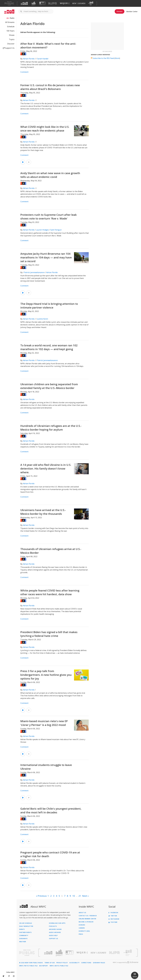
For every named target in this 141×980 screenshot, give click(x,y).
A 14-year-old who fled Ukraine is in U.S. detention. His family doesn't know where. (46, 468)
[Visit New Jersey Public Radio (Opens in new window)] (115, 953)
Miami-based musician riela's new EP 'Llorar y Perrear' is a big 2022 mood (44, 723)
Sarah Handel (43, 59)
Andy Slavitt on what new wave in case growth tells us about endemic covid (50, 175)
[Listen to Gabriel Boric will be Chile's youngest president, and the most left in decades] (23, 841)
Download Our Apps (57, 923)
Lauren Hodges (42, 230)
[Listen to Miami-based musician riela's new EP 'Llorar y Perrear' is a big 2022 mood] (23, 754)
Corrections (86, 963)
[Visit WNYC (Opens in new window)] (24, 3)
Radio (12, 18)
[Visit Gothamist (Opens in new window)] (34, 3)
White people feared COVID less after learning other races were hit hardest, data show (50, 592)
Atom (117, 58)
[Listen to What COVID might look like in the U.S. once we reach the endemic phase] (23, 162)
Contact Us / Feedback (88, 916)
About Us (82, 913)
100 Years (10, 31)
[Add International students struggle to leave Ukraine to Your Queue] (29, 798)
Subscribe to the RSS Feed (103, 58)
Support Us (9, 48)
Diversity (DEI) (84, 931)
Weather (23, 942)
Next (85, 896)
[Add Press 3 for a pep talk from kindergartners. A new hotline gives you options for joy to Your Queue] (29, 710)
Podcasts (53, 926)
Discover (11, 44)
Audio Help (53, 936)
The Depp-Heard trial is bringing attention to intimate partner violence (49, 306)
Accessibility (74, 963)
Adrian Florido (29, 59)
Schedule (11, 27)
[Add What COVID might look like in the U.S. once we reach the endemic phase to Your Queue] (29, 162)
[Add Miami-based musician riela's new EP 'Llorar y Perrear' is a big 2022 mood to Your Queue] (29, 754)
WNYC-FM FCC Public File (28, 966)
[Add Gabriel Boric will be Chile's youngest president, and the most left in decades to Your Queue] (29, 841)
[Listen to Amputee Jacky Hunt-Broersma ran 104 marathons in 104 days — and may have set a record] (23, 293)
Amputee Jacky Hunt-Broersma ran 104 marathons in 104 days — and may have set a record (46, 257)
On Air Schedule (26, 923)
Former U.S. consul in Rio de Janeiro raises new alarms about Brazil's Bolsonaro (50, 87)
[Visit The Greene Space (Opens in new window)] (91, 3)
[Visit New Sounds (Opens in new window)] (79, 3)
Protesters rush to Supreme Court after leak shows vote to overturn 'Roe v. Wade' (49, 217)
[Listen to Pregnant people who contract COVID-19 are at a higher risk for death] (23, 885)
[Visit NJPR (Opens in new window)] (53, 3)
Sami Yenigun (56, 230)
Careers (82, 928)
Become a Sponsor (86, 922)
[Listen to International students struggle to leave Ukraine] (23, 798)
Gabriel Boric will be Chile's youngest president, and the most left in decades (51, 810)
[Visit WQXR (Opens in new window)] (64, 3)
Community (24, 936)
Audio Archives (55, 932)
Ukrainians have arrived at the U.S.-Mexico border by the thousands (43, 512)
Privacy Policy (62, 963)
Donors (82, 925)
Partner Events (25, 932)
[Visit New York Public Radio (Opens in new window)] (27, 953)
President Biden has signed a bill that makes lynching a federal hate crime (49, 634)
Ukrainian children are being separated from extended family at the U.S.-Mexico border (49, 386)
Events (22, 929)
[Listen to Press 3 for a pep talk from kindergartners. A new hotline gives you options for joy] (23, 710)
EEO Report (44, 966)
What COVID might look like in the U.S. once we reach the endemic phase (45, 129)
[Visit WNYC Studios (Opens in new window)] (42, 3)
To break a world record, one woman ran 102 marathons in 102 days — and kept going (49, 347)
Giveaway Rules (99, 963)
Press (81, 934)
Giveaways (23, 939)
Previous (42, 896)
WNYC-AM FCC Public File (59, 966)
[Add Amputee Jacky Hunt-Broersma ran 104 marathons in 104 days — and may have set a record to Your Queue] (29, 293)
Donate (120, 11)
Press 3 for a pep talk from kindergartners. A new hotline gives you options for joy (46, 675)
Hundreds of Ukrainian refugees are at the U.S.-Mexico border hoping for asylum (51, 428)
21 (80, 896)
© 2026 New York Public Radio (31, 963)
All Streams (10, 22)
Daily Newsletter (26, 926)
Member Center (132, 12)
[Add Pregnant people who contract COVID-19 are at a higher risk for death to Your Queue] (29, 885)
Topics (12, 39)
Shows (12, 35)
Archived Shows (55, 929)
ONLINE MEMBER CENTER (87, 919)
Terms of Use (50, 963)
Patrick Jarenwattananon (34, 272)
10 (74, 896)
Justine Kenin (43, 319)
